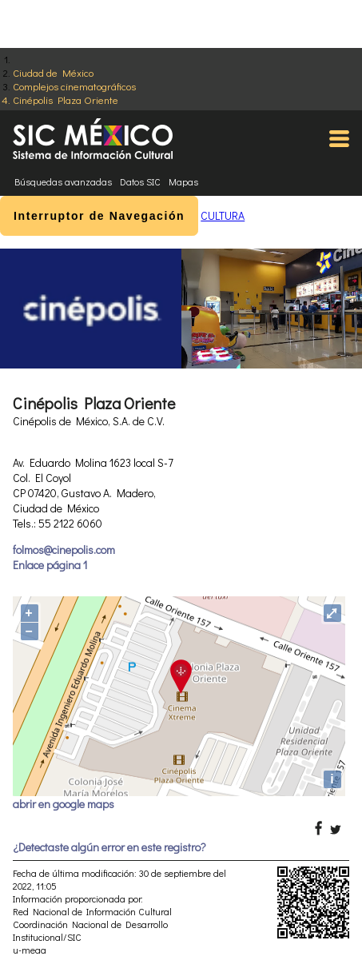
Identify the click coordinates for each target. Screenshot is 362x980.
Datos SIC (140, 181)
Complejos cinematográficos (74, 86)
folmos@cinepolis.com (64, 550)
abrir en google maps (64, 804)
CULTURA (223, 215)
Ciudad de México (53, 72)
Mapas (183, 181)
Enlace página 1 (50, 565)
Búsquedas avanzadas (63, 181)
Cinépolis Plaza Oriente (66, 100)
